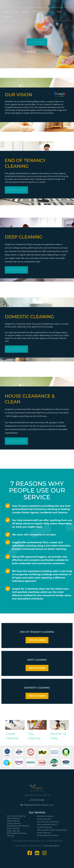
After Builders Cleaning (17, 833)
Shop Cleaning (13, 828)
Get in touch (37, 42)
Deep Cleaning (13, 831)
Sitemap (10, 836)
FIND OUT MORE (37, 640)
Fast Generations (52, 846)
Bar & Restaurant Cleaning (18, 826)
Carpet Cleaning (14, 823)
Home (6, 12)
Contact (7, 17)
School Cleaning (44, 833)
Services (26, 12)
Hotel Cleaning (13, 821)
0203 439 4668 (44, 52)
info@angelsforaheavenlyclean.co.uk (38, 805)
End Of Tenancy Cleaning (48, 822)
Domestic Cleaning (45, 816)
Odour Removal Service (47, 824)
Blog (59, 12)
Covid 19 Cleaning (44, 827)
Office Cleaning (13, 818)
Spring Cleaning (44, 819)
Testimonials (39, 12)
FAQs (51, 12)
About (16, 12)
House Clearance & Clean (48, 835)
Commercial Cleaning (16, 816)
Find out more (16, 190)
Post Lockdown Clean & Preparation (52, 830)
